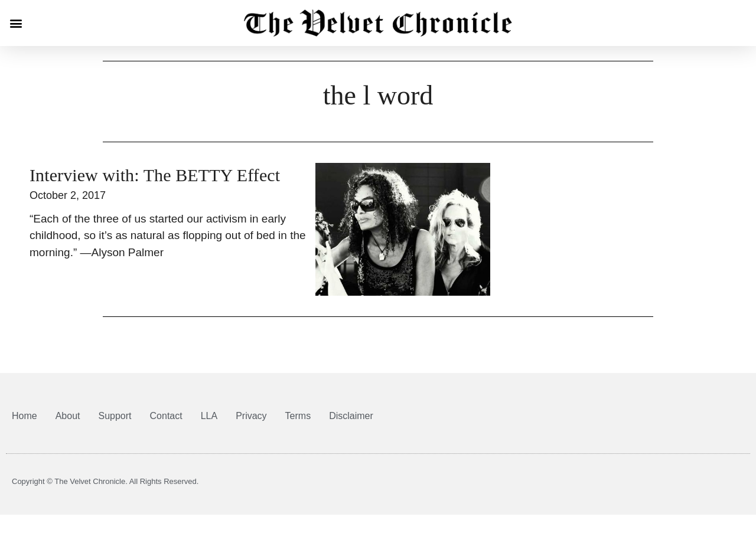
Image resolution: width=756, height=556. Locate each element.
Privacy (251, 416)
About (68, 416)
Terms (298, 416)
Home (25, 416)
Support (115, 416)
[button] (16, 23)
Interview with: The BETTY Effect (155, 175)
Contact (166, 416)
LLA (209, 416)
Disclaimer (351, 416)
